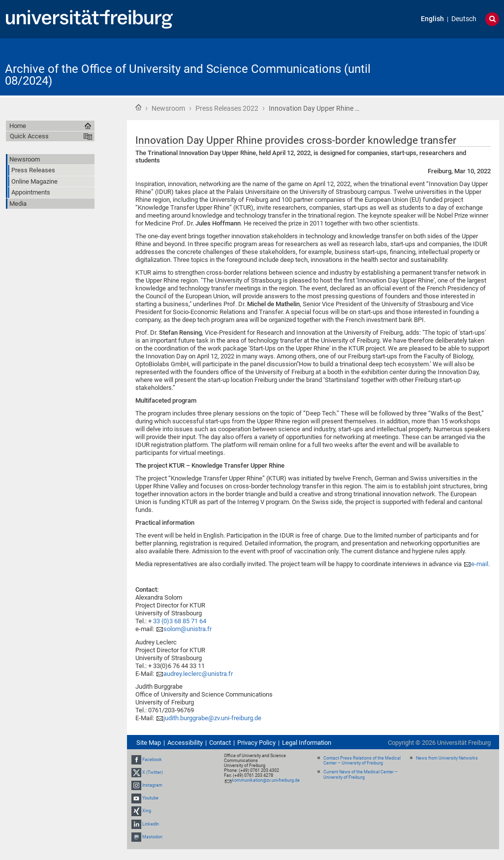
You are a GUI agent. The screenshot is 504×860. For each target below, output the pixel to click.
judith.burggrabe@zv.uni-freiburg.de (212, 718)
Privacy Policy (256, 743)
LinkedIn (151, 824)
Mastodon (152, 837)
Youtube (150, 798)
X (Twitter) (153, 772)
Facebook (152, 760)
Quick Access (29, 136)
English (432, 19)
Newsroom (168, 108)
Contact (220, 743)
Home (138, 107)
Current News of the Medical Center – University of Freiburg (361, 775)
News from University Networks (447, 758)
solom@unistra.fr (188, 629)
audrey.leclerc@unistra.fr (198, 674)
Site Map (149, 743)
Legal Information (307, 743)
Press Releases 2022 (227, 108)
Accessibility (185, 743)
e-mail (480, 564)
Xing (147, 811)
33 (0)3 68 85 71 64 (180, 621)
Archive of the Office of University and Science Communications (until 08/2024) (188, 75)
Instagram (152, 785)
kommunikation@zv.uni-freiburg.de (266, 780)
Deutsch (464, 19)
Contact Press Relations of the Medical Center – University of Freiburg (362, 761)
